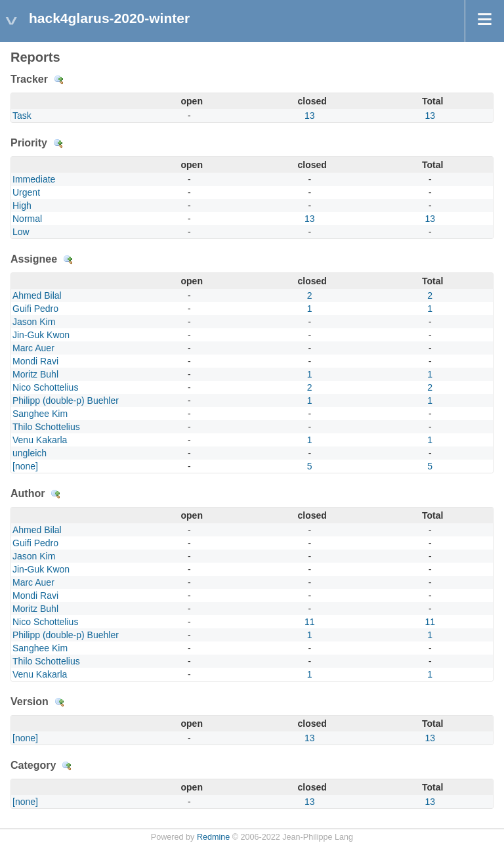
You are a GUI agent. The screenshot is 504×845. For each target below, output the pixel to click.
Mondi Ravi (35, 361)
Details (59, 80)
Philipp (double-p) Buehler (66, 401)
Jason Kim (34, 322)
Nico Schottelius (45, 387)
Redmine (213, 837)
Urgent (26, 192)
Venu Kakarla (40, 440)
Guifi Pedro (35, 309)
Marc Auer (33, 348)
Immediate (34, 179)
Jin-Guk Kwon (41, 335)
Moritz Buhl (35, 374)
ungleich (30, 453)
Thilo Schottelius (46, 427)
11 (310, 622)
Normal (27, 219)
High (22, 206)
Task (22, 116)
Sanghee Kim (40, 414)
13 (310, 116)
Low (21, 232)
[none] (25, 466)
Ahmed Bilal (37, 295)
